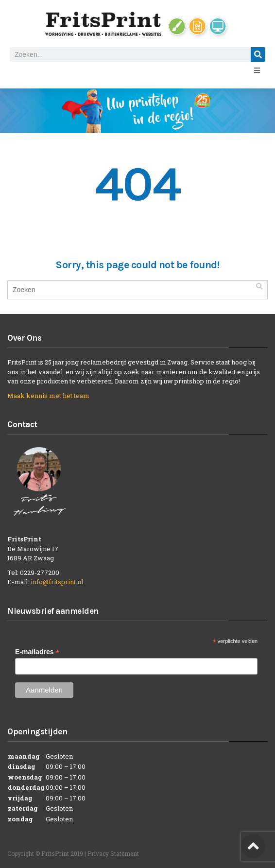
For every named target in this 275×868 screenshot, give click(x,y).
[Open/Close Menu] (257, 70)
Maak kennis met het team (48, 396)
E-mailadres (37, 652)
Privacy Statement (113, 853)
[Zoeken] (258, 54)
